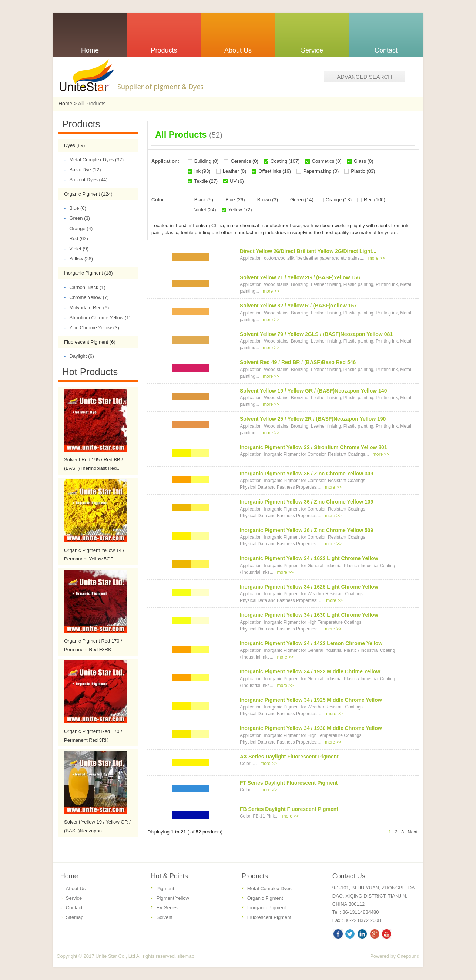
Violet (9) (76, 249)
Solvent (165, 917)
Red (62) (76, 238)
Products (255, 876)
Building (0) (207, 161)
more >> (377, 258)
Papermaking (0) (321, 171)
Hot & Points (170, 876)
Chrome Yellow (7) (86, 297)
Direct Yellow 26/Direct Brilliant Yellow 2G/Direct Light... (308, 251)
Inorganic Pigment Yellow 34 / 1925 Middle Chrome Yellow (311, 700)
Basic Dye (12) (83, 170)
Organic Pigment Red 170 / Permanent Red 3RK (93, 735)
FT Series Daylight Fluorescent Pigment (289, 783)
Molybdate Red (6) (86, 308)
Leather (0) (235, 171)
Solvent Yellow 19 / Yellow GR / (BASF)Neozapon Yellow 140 (314, 391)
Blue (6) (75, 208)
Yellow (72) (240, 210)
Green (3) (77, 218)
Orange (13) (339, 200)
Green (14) (302, 200)
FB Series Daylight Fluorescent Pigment (289, 809)
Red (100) (375, 200)
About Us (76, 888)
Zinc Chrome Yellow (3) (92, 328)
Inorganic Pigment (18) (88, 273)
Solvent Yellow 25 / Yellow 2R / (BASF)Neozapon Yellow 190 (313, 419)
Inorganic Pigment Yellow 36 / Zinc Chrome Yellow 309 (307, 474)
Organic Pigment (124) (88, 194)
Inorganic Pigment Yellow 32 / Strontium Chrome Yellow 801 (314, 447)
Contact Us (349, 876)
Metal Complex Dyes (269, 888)
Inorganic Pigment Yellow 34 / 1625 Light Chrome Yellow (309, 587)
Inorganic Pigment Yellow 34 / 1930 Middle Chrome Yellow (311, 728)
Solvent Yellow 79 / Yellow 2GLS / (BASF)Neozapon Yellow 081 (316, 334)
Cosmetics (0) (327, 161)
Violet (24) (205, 210)
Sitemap (75, 917)
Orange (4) (78, 228)
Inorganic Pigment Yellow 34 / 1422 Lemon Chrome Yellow (311, 643)
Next (413, 832)
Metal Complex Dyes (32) (94, 160)
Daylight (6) (79, 356)
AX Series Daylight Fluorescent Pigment (289, 757)
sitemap (186, 956)
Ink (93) (202, 171)
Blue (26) (235, 200)
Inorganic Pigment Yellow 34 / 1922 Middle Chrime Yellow (310, 671)
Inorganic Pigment (267, 908)
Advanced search (364, 77)
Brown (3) (268, 200)
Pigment (165, 888)
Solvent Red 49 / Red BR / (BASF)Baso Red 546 (298, 362)
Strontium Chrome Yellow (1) (97, 318)
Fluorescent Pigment (269, 917)
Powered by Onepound (395, 956)
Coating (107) (285, 161)
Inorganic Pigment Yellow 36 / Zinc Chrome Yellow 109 (307, 502)
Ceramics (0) (244, 161)
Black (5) (204, 200)
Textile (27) (206, 181)
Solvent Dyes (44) (86, 180)
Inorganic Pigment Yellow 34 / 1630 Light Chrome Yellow (309, 615)
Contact (74, 908)
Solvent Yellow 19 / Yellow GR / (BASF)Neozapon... (97, 826)
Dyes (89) (74, 145)
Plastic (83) (363, 171)
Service (74, 898)
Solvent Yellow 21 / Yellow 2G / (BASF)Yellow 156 (300, 277)
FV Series (167, 908)
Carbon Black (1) (85, 287)
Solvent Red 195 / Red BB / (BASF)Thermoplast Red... (93, 464)
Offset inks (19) (275, 171)
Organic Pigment (265, 898)
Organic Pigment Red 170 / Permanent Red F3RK (93, 645)
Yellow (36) (78, 259)
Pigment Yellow (173, 898)
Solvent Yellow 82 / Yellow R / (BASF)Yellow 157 (298, 306)
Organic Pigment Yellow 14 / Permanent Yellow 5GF (94, 555)
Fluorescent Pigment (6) (90, 342)
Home (65, 104)
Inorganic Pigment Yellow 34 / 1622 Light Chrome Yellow (309, 558)
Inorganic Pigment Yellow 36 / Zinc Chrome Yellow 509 (307, 530)
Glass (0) (364, 161)
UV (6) (237, 181)
